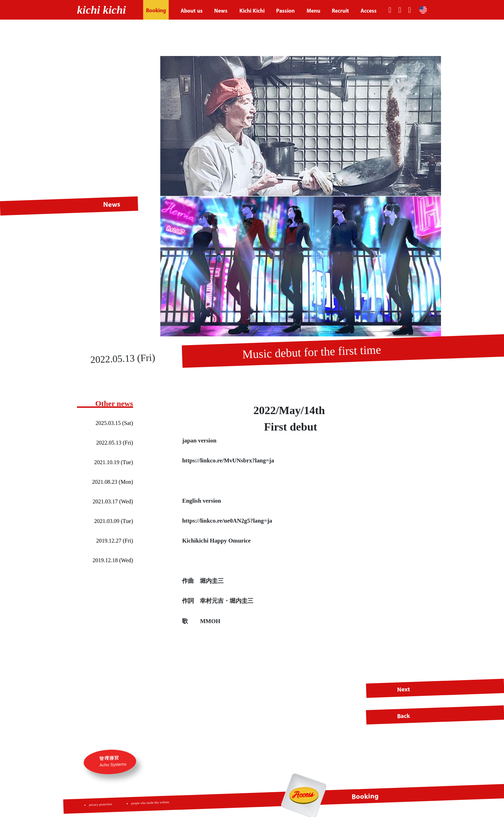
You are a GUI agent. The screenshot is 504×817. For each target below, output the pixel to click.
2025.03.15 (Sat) (114, 423)
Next (404, 689)
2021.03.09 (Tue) (114, 521)
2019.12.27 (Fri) (115, 541)
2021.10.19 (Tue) (114, 462)
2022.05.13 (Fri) (115, 443)
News (221, 11)
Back (404, 716)
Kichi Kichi (252, 11)
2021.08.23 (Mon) (113, 482)
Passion (285, 11)
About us (192, 11)
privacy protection (101, 804)
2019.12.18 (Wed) (113, 560)
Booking (156, 10)
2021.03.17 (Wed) (113, 501)
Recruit (340, 11)
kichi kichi (101, 10)
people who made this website (150, 803)
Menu (313, 11)
